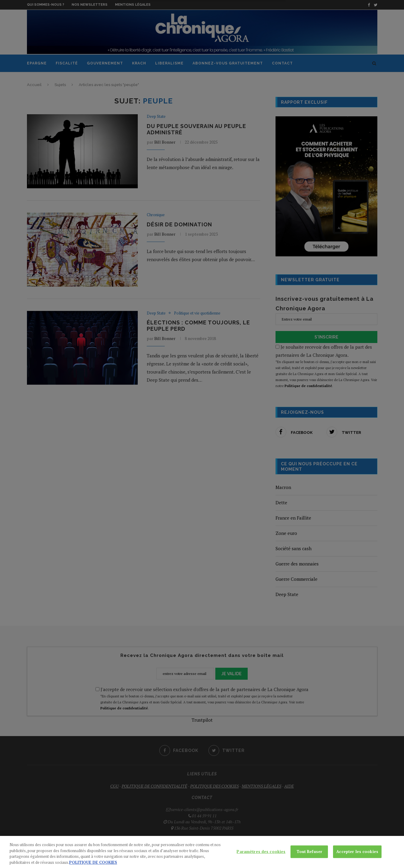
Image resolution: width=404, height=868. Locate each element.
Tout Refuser (310, 855)
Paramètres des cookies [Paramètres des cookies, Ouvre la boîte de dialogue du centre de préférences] (261, 855)
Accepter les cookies (357, 855)
